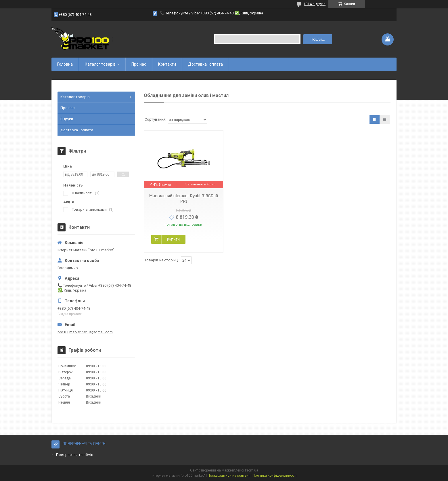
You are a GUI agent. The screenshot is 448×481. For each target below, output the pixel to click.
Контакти (167, 64)
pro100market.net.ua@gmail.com (85, 332)
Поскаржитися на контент (229, 476)
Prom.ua (252, 470)
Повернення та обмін (75, 455)
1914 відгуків (315, 4)
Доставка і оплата (205, 64)
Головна (65, 64)
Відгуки (67, 119)
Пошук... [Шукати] (318, 39)
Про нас (139, 64)
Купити (173, 239)
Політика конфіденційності (274, 476)
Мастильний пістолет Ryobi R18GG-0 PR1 (184, 198)
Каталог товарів (100, 64)
